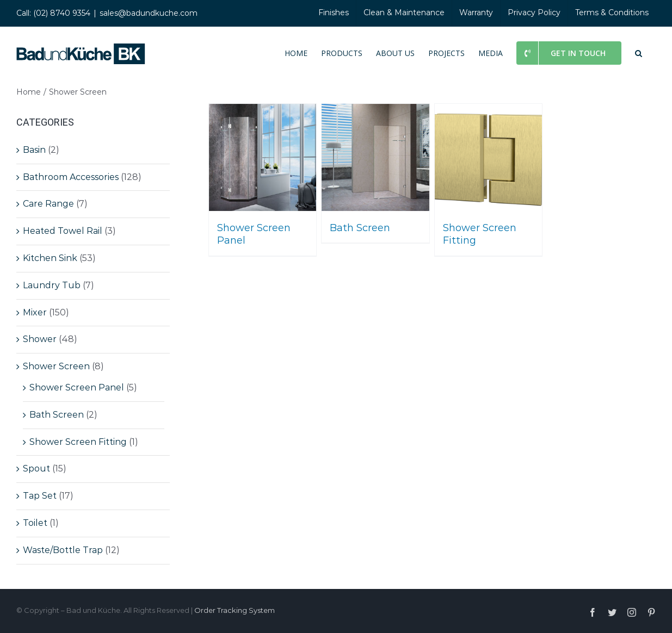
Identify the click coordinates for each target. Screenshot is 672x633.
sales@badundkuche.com (149, 13)
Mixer (35, 312)
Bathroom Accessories (71, 177)
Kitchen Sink (50, 258)
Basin (34, 150)
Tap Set (40, 496)
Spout (36, 468)
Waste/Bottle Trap (63, 550)
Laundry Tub (52, 285)
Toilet (35, 523)
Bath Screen (57, 415)
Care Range (48, 204)
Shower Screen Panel (77, 387)
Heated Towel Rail (63, 231)
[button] (639, 52)
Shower (40, 339)
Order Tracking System (235, 610)
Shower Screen (56, 366)
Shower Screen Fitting (78, 442)
